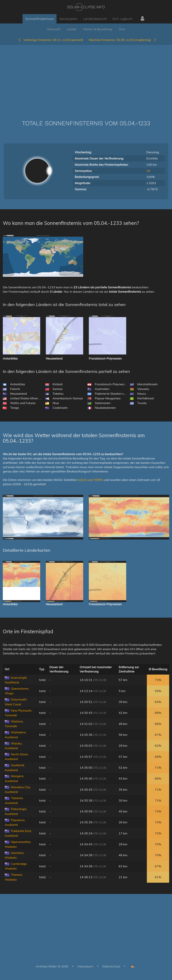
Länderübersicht (95, 19)
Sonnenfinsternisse (40, 19)
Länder (72, 29)
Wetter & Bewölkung (98, 29)
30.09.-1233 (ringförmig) (123, 40)
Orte (122, 29)
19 (148, 171)
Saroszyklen (68, 19)
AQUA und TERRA (91, 480)
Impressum (85, 966)
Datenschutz (111, 966)
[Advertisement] (86, 77)
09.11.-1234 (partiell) (51, 40)
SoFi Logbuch (123, 19)
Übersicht (54, 29)
